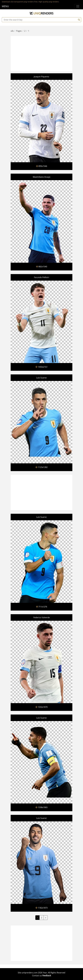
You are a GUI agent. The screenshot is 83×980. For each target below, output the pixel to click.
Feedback (47, 976)
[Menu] (78, 6)
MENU (5, 6)
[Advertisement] (47, 53)
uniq (41, 13)
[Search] (79, 20)
